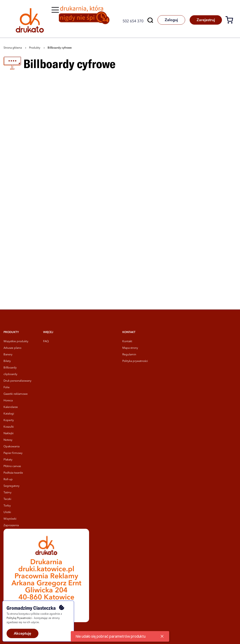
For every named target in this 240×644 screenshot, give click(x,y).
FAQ (46, 341)
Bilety (7, 361)
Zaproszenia (11, 525)
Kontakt (127, 341)
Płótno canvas (12, 466)
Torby (7, 506)
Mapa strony (130, 348)
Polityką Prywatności (19, 618)
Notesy (8, 440)
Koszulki (9, 427)
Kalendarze (11, 407)
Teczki (7, 499)
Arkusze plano (12, 348)
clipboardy (10, 374)
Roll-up (8, 479)
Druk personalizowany (17, 381)
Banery (8, 355)
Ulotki (7, 512)
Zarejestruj (206, 20)
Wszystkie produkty (16, 341)
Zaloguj (171, 20)
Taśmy (7, 493)
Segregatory (11, 486)
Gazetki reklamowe (16, 394)
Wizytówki (10, 519)
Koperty (9, 420)
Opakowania (11, 447)
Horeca (8, 401)
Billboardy (10, 368)
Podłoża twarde (13, 473)
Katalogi (9, 414)
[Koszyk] (231, 21)
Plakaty (8, 460)
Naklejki (9, 433)
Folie (7, 387)
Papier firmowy (13, 453)
